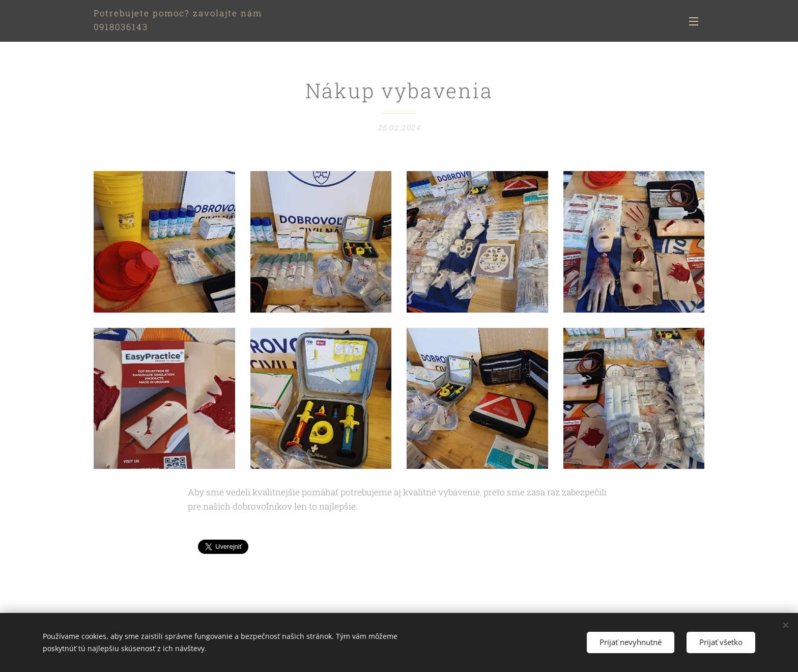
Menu (694, 21)
